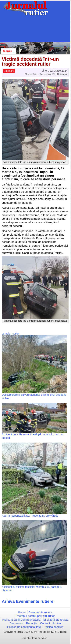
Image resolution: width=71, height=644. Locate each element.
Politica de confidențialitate (24, 627)
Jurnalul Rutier (10, 334)
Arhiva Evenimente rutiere (28, 601)
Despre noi (16, 623)
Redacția (32, 623)
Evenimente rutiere (40, 612)
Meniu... (9, 51)
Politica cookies (53, 627)
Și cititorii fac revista (56, 620)
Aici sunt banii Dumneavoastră (21, 620)
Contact (45, 623)
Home (22, 612)
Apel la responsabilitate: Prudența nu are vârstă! (30, 516)
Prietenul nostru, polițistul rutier (35, 616)
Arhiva (57, 623)
